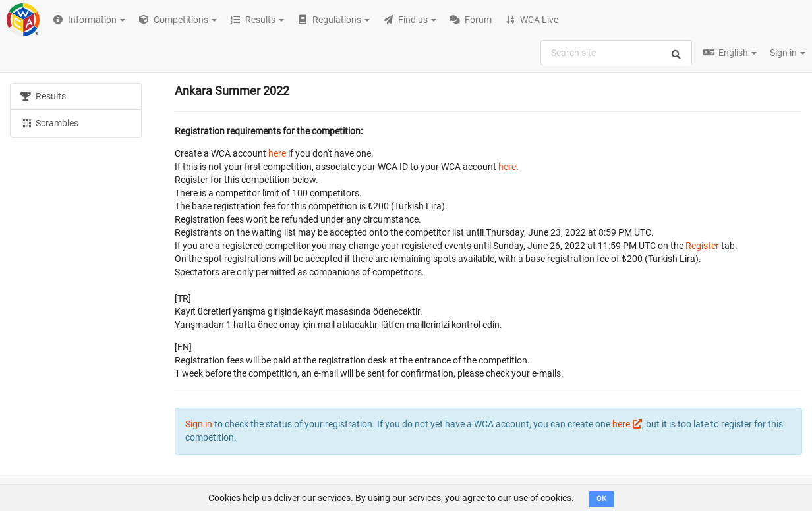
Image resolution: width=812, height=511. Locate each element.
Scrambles (49, 122)
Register (702, 246)
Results (43, 96)
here (277, 153)
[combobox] (616, 53)
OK (601, 499)
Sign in (788, 53)
